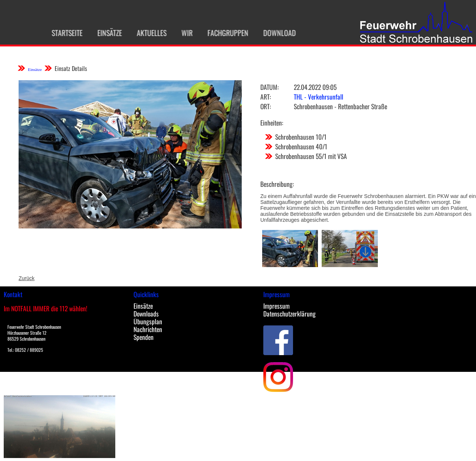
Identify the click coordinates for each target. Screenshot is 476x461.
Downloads (146, 314)
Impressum (276, 306)
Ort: (266, 106)
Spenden (144, 337)
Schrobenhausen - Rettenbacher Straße (340, 106)
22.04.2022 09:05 (315, 87)
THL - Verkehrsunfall (319, 97)
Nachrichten (148, 329)
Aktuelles (148, 33)
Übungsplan (148, 321)
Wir (183, 33)
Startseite (63, 33)
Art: (266, 97)
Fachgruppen (224, 33)
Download (276, 33)
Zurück (27, 278)
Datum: (269, 87)
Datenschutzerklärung (290, 314)
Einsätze (106, 33)
